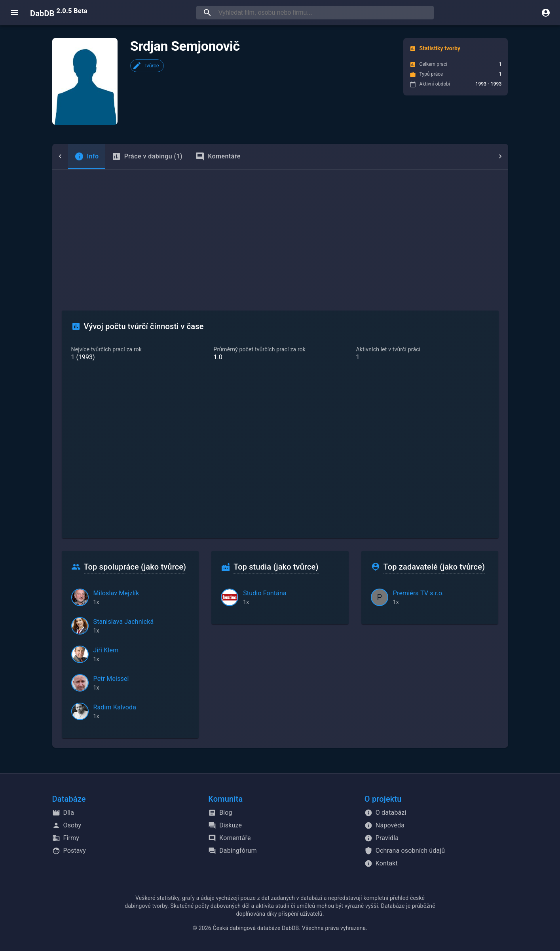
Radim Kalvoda (115, 707)
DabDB (59, 13)
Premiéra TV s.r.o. (419, 593)
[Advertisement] (280, 229)
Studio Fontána (265, 593)
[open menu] (14, 13)
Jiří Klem (106, 650)
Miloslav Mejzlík (116, 593)
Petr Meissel (111, 679)
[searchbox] (325, 13)
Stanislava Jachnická (124, 622)
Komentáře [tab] (202, 156)
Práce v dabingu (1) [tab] (131, 156)
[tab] (71, 156)
